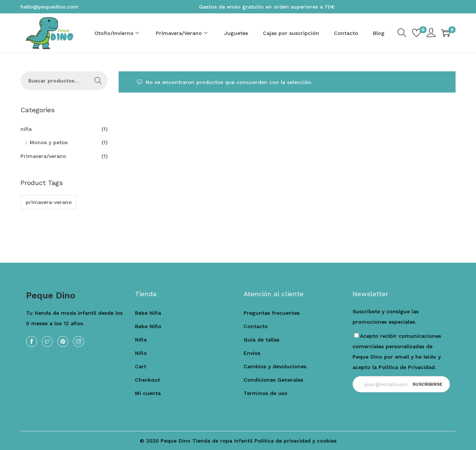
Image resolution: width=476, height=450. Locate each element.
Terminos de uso (266, 393)
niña (26, 129)
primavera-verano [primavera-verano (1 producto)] (49, 202)
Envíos (252, 353)
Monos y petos (49, 142)
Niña (141, 340)
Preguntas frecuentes (272, 313)
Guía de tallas (261, 340)
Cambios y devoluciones (275, 366)
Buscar (98, 81)
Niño (141, 353)
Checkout (147, 380)
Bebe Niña (148, 313)
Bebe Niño (148, 326)
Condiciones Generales (273, 380)
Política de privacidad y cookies (295, 441)
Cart (141, 366)
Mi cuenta (148, 393)
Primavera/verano (43, 156)
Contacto (256, 326)
